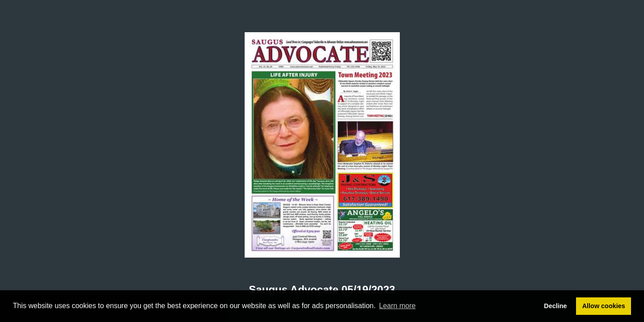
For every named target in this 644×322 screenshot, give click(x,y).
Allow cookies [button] (604, 306)
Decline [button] (555, 306)
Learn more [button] (398, 306)
